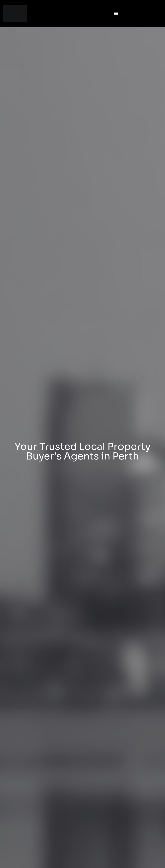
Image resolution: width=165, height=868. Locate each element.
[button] (116, 14)
